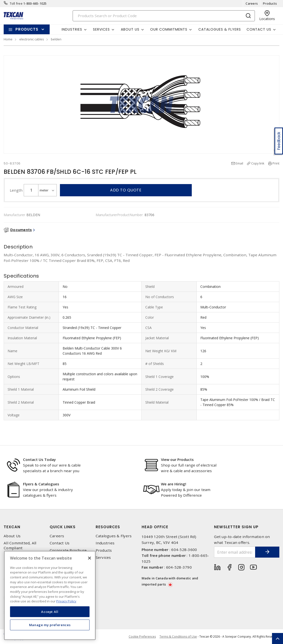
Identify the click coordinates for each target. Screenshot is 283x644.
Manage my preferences (50, 625)
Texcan (12, 527)
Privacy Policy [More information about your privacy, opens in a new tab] (66, 601)
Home (8, 39)
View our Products (177, 459)
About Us (12, 536)
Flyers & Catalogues (41, 484)
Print (276, 163)
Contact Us (60, 543)
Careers (252, 3)
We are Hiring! (174, 484)
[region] (50, 595)
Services (103, 557)
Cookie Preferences (142, 637)
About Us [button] (130, 29)
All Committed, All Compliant (20, 545)
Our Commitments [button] (169, 29)
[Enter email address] (235, 552)
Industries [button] (72, 29)
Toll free (16, 3)
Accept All (50, 612)
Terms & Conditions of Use (178, 637)
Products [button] (27, 29)
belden (56, 39)
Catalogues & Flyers (220, 29)
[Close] (90, 558)
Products (270, 3)
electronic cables (32, 39)
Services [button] (101, 29)
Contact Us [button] (259, 29)
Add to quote (126, 190)
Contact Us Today (39, 459)
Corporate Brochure (68, 550)
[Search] (164, 16)
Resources (108, 527)
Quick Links (63, 527)
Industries (105, 543)
